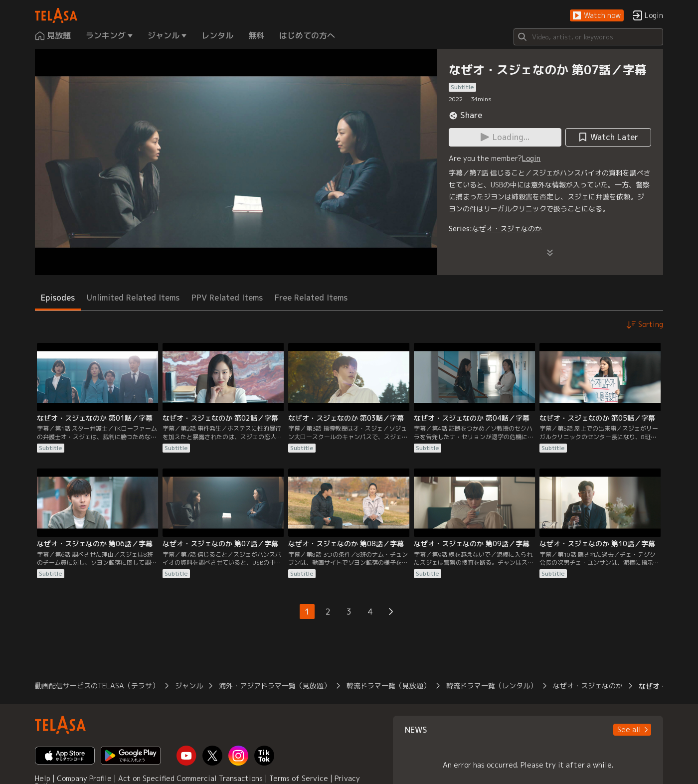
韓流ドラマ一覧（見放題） (388, 686)
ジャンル (189, 686)
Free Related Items (311, 298)
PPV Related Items (227, 298)
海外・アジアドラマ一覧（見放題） (275, 686)
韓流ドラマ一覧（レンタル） (492, 686)
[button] (597, 16)
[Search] (588, 37)
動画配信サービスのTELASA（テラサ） (97, 686)
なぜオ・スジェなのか (507, 229)
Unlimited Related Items (133, 298)
